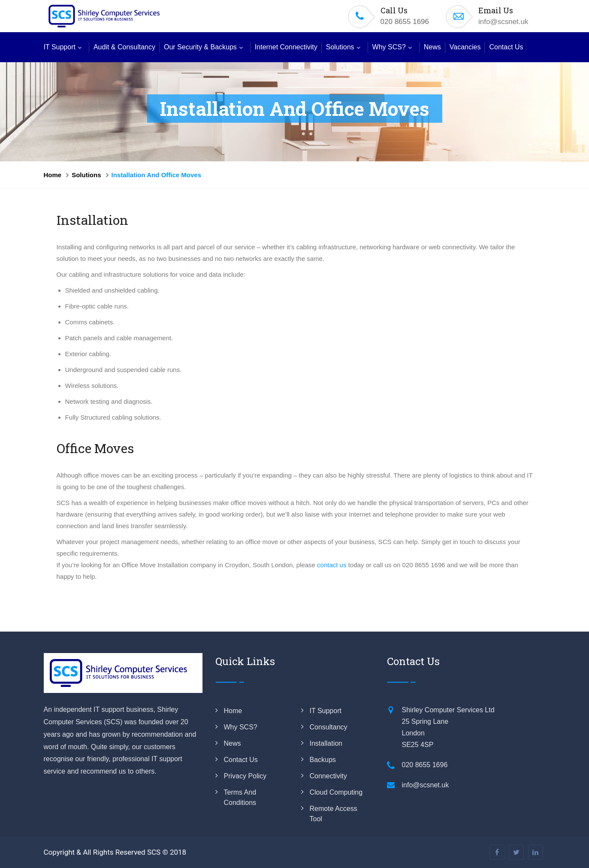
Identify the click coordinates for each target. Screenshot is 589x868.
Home (53, 175)
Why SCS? (389, 47)
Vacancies (465, 47)
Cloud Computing (336, 792)
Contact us (241, 760)
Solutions (340, 47)
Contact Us (506, 47)
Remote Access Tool (334, 814)
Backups (323, 760)
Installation (326, 743)
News (432, 47)
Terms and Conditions (240, 797)
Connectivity (328, 776)
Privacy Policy (245, 776)
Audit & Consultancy (124, 47)
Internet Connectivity (286, 47)
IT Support (60, 47)
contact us (332, 565)
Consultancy (329, 727)
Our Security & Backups (200, 47)
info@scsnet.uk (503, 22)
